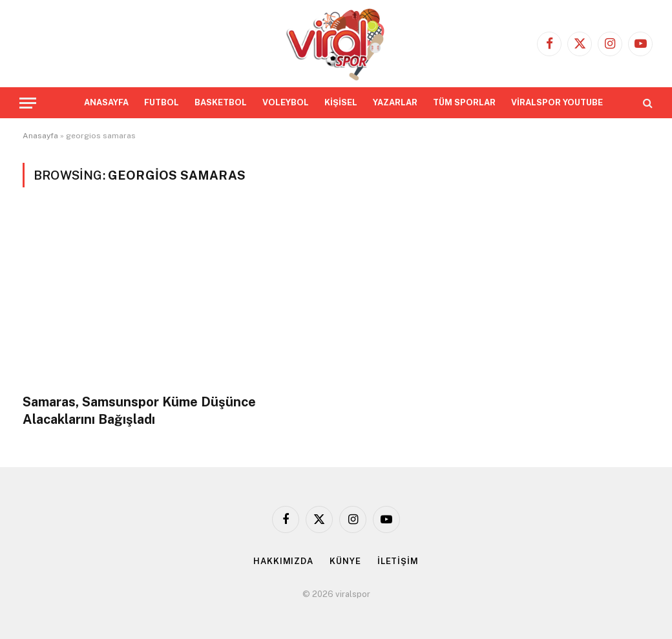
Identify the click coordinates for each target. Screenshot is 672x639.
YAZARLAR (395, 102)
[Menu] (28, 103)
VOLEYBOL (286, 102)
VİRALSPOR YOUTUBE (557, 102)
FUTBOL (162, 102)
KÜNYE (345, 561)
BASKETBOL (221, 102)
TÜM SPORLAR (464, 102)
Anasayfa (40, 136)
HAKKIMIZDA (283, 561)
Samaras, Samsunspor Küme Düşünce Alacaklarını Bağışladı (139, 411)
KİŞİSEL (341, 102)
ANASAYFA (106, 102)
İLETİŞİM (398, 561)
